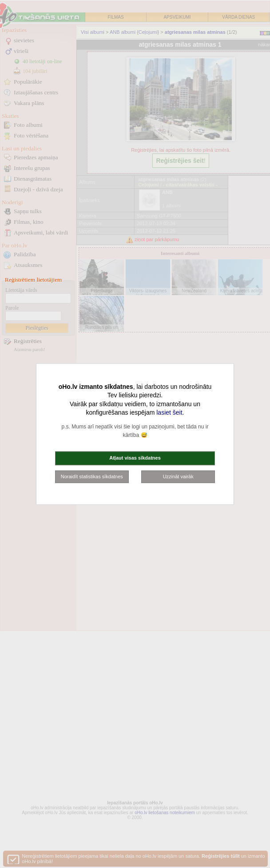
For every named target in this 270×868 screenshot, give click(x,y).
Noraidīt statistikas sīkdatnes (92, 476)
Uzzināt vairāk (178, 476)
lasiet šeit (169, 412)
